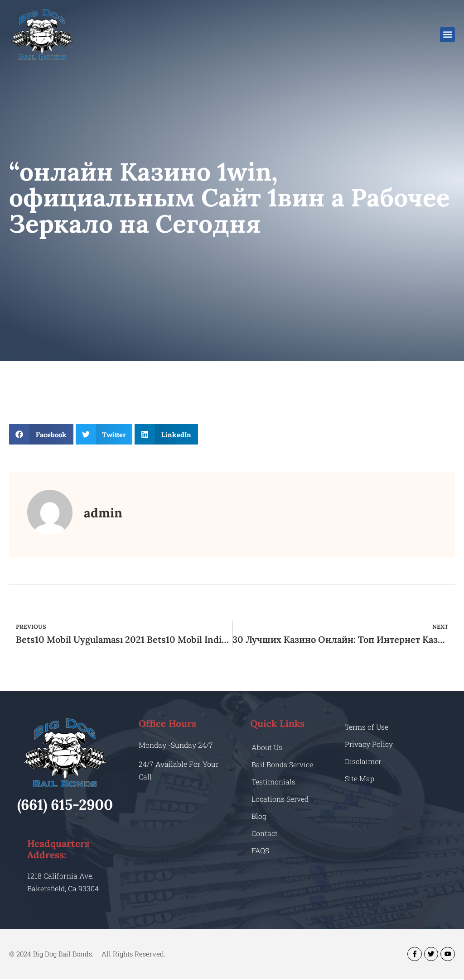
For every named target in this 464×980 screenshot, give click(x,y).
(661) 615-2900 (65, 805)
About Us (267, 747)
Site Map (360, 778)
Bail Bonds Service (283, 764)
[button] (447, 35)
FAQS (260, 850)
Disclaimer (363, 761)
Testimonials (273, 782)
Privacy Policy (369, 744)
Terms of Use (367, 727)
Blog (259, 816)
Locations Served (280, 799)
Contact (265, 833)
